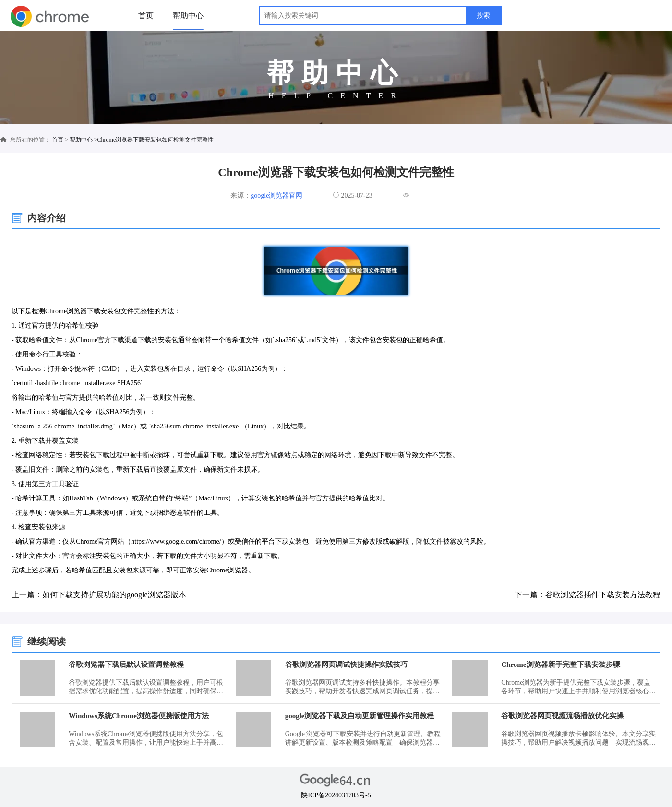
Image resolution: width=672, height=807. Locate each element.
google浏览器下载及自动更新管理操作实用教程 (360, 716)
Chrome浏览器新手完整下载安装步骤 (560, 665)
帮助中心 (188, 16)
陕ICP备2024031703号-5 (336, 795)
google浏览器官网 (276, 196)
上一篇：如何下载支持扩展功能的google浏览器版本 (99, 595)
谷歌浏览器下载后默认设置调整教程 (126, 665)
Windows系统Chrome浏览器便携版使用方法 (139, 716)
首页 (146, 16)
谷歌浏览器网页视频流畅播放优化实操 (562, 716)
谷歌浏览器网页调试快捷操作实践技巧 (346, 665)
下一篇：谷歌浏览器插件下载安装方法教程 (588, 595)
